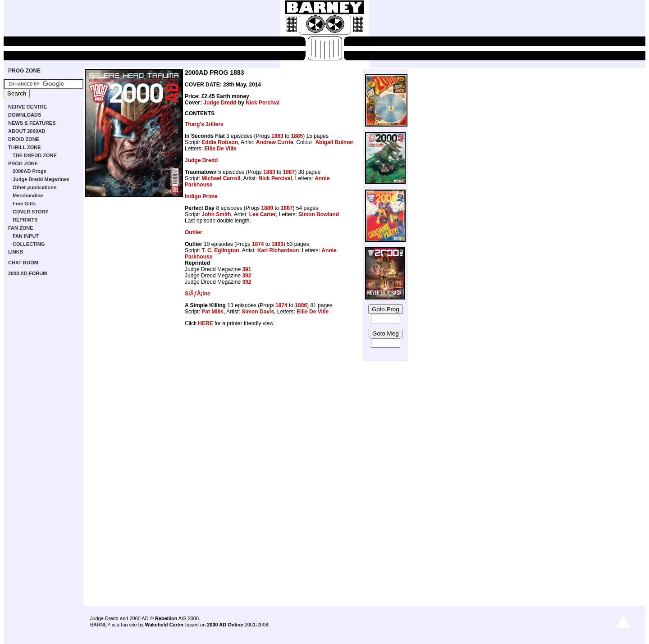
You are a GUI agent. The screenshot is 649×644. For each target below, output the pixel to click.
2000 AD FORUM (27, 273)
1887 (289, 172)
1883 (277, 136)
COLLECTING (29, 244)
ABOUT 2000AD (27, 131)
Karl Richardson (278, 250)
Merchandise (28, 195)
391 (247, 269)
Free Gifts (24, 204)
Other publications (34, 187)
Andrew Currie (275, 142)
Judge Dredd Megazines (41, 179)
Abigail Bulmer (334, 142)
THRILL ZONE (25, 147)
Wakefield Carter (164, 625)
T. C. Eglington (220, 250)
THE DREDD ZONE (35, 155)
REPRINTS (25, 220)
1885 (297, 136)
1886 (301, 305)
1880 (267, 208)
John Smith (216, 214)
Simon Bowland (319, 214)
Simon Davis (258, 312)
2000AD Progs (30, 171)
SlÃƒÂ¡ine (198, 294)
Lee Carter (263, 214)
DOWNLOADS (25, 115)
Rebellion (166, 618)
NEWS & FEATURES (32, 123)
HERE (205, 323)
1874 (258, 244)
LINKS (16, 252)
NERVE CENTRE (27, 107)
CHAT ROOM (23, 263)
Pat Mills (213, 312)
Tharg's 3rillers (204, 124)
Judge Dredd (220, 103)
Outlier (194, 232)
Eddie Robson (220, 142)
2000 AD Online (225, 625)
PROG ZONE (24, 71)
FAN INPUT (26, 236)
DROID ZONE (24, 139)
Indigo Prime (201, 196)
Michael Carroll (221, 178)
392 (247, 276)
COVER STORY (30, 212)
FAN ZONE (21, 228)
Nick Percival (263, 103)
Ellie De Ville (220, 149)
